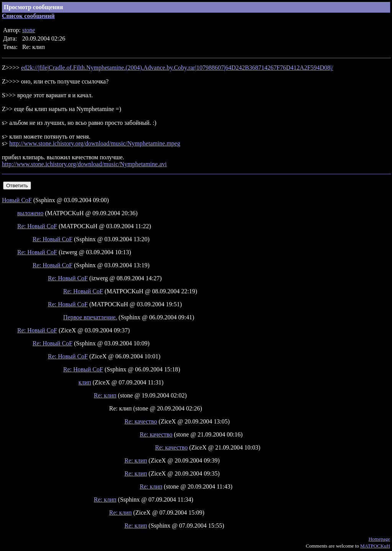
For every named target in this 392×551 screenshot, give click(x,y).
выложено (30, 213)
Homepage (379, 539)
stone (29, 30)
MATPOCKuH (375, 546)
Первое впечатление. (90, 317)
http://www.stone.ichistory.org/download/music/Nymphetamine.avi (84, 164)
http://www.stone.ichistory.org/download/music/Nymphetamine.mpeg (95, 143)
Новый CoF (17, 200)
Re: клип (105, 395)
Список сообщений (28, 16)
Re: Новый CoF (37, 226)
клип (85, 382)
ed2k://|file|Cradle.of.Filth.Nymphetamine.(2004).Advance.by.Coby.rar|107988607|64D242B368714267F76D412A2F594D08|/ (177, 68)
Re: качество (141, 421)
